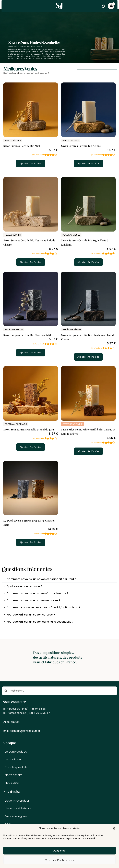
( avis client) (38, 155)
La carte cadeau (16, 752)
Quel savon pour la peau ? (24, 586)
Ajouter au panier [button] (31, 164)
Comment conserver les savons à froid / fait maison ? (43, 608)
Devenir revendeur (17, 801)
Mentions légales (16, 816)
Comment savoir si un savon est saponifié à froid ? (41, 579)
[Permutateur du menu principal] (9, 6)
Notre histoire (14, 775)
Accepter (60, 851)
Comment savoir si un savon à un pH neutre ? (37, 593)
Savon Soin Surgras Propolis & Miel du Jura (29, 430)
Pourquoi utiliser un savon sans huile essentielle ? (40, 622)
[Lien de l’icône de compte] (103, 6)
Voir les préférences (60, 860)
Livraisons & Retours (18, 808)
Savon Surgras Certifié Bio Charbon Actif (27, 335)
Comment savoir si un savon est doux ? (33, 601)
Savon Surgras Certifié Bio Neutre (81, 146)
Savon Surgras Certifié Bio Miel (22, 146)
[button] (114, 828)
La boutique (13, 759)
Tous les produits (16, 767)
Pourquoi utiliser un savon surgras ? (31, 615)
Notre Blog (12, 783)
